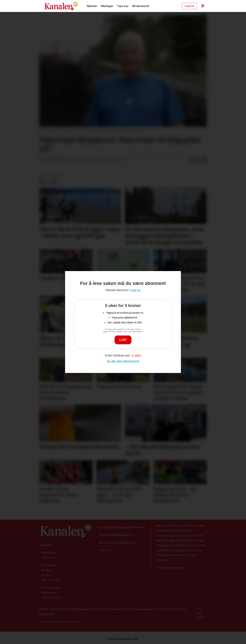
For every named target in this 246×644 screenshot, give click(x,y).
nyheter (57, 175)
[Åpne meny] (203, 6)
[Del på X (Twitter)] (198, 160)
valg (44, 175)
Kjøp (123, 340)
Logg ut (201, 617)
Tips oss (123, 6)
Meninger (107, 6)
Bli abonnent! (141, 6)
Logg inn (189, 6)
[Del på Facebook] (193, 160)
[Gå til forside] (61, 6)
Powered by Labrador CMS (123, 639)
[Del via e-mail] (204, 160)
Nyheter (92, 6)
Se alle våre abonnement (123, 361)
